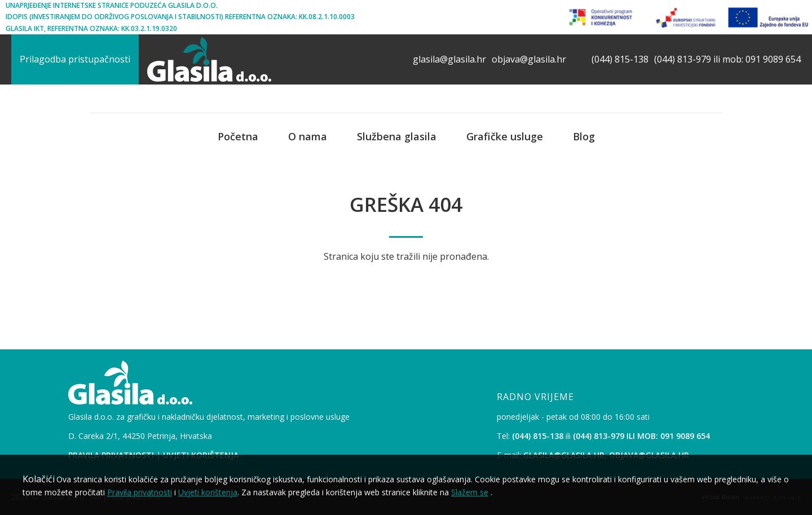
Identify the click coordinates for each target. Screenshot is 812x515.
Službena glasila (397, 136)
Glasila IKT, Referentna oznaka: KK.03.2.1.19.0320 (91, 28)
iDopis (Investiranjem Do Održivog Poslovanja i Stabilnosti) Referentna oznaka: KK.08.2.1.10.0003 (180, 17)
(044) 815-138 (620, 59)
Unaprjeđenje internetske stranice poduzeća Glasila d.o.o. (112, 5)
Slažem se (470, 492)
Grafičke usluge (505, 136)
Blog (584, 136)
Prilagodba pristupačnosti (75, 59)
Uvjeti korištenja (208, 492)
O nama (308, 136)
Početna (238, 136)
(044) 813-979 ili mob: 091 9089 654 (727, 59)
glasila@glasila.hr (449, 59)
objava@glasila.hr (529, 59)
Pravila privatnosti (140, 492)
